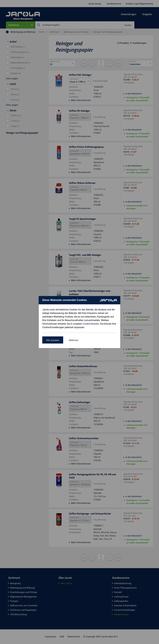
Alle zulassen (53, 340)
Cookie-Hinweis (91, 324)
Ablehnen (74, 340)
